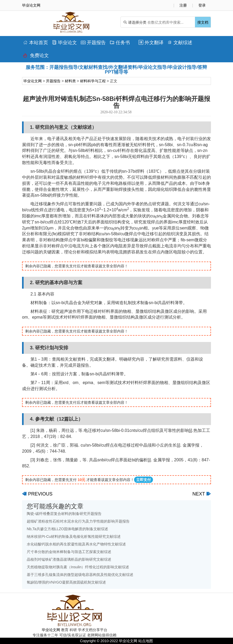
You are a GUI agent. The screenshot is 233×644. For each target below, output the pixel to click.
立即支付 (144, 480)
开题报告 (93, 43)
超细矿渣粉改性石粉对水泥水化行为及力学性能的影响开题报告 (78, 521)
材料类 (70, 81)
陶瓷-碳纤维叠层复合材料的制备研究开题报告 (64, 514)
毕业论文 (64, 43)
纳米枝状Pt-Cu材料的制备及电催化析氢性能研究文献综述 (74, 536)
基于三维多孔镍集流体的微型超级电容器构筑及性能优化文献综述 (80, 575)
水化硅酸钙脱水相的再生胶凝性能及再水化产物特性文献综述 (76, 544)
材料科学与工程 (93, 81)
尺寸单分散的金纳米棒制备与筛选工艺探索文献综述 (69, 552)
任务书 (120, 43)
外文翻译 (151, 43)
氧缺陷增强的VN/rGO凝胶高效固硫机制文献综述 (66, 582)
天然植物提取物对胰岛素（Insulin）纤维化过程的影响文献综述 (78, 567)
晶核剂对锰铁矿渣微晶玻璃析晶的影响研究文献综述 (69, 559)
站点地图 (146, 641)
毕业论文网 (33, 81)
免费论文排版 (36, 57)
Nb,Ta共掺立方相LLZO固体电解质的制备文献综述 (67, 529)
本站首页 (36, 43)
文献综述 (180, 43)
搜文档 (203, 22)
